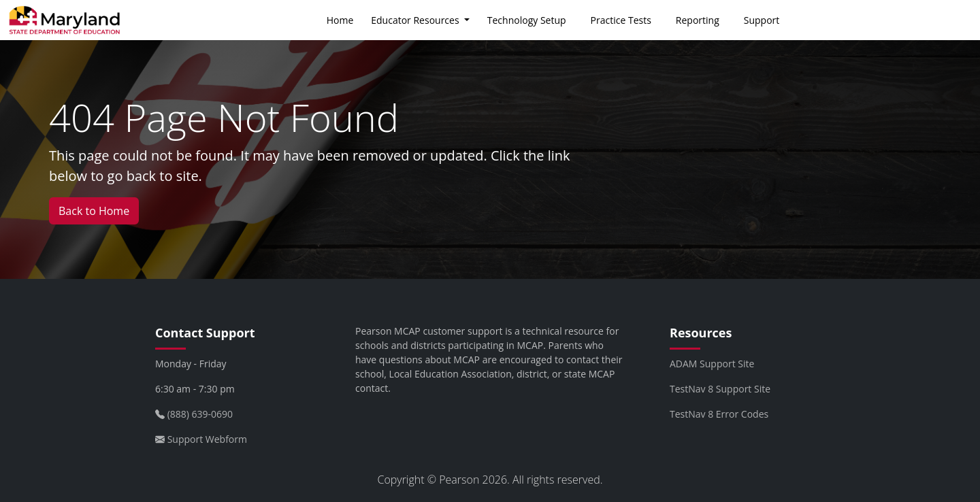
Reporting (698, 20)
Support (762, 20)
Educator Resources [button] (416, 20)
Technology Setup (527, 20)
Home (340, 20)
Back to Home (94, 211)
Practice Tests (621, 20)
